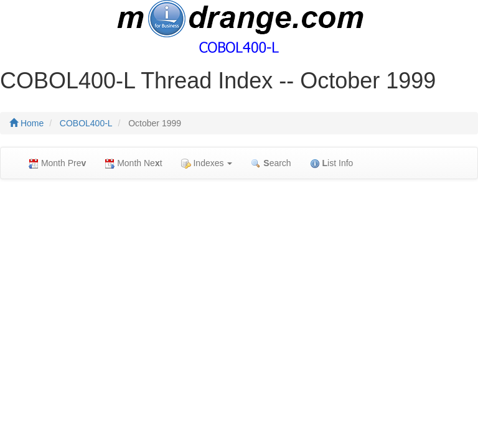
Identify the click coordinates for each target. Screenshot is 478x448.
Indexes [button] (207, 163)
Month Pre (57, 163)
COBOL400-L (86, 123)
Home (26, 123)
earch (271, 163)
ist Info (332, 163)
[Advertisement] (239, 279)
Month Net (133, 163)
